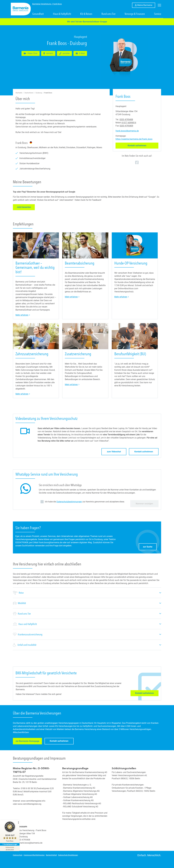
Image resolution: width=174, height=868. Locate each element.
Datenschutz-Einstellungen (68, 855)
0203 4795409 (126, 126)
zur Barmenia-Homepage (29, 742)
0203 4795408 (126, 120)
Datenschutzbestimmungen (69, 502)
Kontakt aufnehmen (143, 145)
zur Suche (150, 546)
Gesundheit (38, 14)
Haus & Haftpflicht (62, 14)
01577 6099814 (129, 123)
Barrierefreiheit (51, 855)
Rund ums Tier (108, 14)
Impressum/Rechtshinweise (34, 855)
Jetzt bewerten (26, 207)
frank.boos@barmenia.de (127, 131)
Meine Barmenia (146, 5)
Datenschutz (18, 855)
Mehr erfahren (23, 315)
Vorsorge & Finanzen (135, 14)
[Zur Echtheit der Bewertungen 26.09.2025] (10, 848)
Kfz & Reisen (86, 14)
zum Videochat (114, 452)
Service (158, 14)
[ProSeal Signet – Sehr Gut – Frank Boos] (10, 832)
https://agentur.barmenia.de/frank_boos (134, 139)
